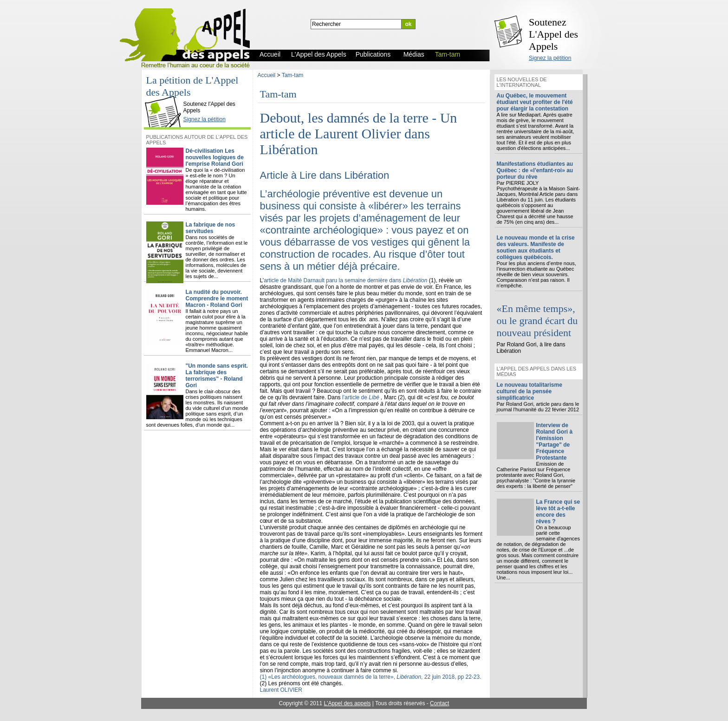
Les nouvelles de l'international (522, 82)
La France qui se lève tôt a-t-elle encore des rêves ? (558, 512)
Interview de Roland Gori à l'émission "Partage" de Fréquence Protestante (555, 442)
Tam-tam (293, 75)
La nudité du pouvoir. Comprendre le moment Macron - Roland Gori (217, 299)
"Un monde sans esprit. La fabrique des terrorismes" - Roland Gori (217, 376)
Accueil (267, 75)
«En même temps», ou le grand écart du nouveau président (537, 321)
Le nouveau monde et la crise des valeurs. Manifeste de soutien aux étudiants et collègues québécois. (536, 247)
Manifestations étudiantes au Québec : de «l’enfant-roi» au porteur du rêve (535, 170)
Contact (439, 703)
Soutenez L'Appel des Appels (553, 34)
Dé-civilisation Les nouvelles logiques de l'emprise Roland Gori (215, 157)
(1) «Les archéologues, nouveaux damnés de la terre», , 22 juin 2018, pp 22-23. (371, 677)
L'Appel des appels (347, 703)
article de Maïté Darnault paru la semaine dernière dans (346, 280)
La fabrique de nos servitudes (211, 228)
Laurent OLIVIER (281, 690)
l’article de (361, 397)
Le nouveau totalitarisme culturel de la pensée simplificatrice (530, 391)
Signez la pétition (550, 58)
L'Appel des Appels (165, 96)
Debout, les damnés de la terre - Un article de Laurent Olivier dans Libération (359, 133)
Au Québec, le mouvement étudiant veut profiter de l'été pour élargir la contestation (535, 102)
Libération (367, 175)
